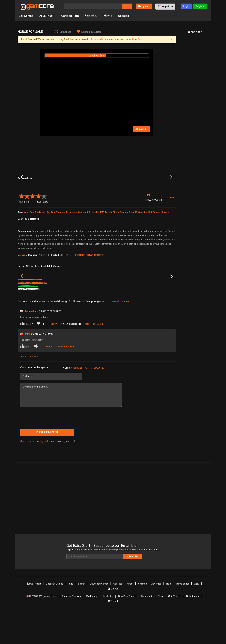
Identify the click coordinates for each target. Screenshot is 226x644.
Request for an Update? (89, 408)
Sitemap (134, 623)
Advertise (148, 623)
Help (159, 623)
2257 (186, 623)
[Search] (93, 6)
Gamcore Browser (101, 40)
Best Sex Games (50, 623)
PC (133, 40)
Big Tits (51, 242)
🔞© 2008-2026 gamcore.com (43, 630)
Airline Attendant (52, 324)
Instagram (192, 630)
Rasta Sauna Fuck (133, 324)
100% (92, 329)
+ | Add (35, 248)
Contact (111, 623)
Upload (144, 6)
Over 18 (133, 242)
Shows (165, 242)
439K (49, 329)
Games (124, 242)
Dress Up (94, 242)
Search (76, 623)
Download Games (93, 623)
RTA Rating (93, 630)
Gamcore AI (148, 630)
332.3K (102, 329)
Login (186, 6)
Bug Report (30, 623)
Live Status (109, 630)
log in (43, 481)
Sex (140, 242)
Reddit (113, 634)
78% (40, 329)
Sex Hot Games (152, 242)
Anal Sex (29, 242)
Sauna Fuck (156, 324)
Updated (126, 16)
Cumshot (83, 242)
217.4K (129, 329)
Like (26, 364)
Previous (22, 192)
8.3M (75, 329)
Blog (161, 630)
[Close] (171, 40)
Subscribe (146, 596)
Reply (55, 364)
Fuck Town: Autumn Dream (27, 325)
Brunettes (72, 242)
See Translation (96, 364)
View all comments (121, 341)
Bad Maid (102, 324)
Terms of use (172, 623)
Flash (116, 242)
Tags (66, 623)
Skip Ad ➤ (141, 130)
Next (172, 192)
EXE (102, 242)
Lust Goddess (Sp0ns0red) (77, 325)
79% (66, 329)
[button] (165, 7)
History (110, 16)
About (123, 623)
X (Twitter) (174, 630)
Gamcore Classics (74, 630)
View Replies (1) (73, 364)
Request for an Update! (89, 284)
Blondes (60, 242)
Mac (140, 40)
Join (23, 481)
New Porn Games (129, 630)
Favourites (92, 16)
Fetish (108, 242)
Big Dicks (40, 242)
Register (200, 6)
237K (155, 329)
